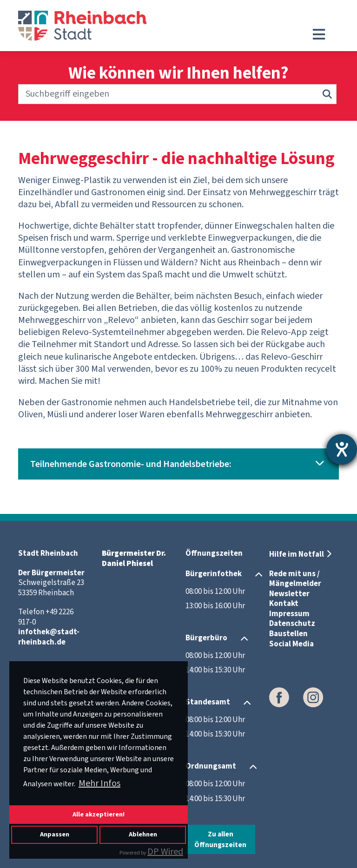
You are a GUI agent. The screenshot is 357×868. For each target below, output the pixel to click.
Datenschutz (292, 624)
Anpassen (55, 834)
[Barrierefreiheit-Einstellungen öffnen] (342, 449)
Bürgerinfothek (214, 574)
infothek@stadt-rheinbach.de (49, 637)
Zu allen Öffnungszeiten (220, 839)
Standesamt (208, 702)
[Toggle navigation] (319, 34)
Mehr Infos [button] (99, 783)
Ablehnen (143, 834)
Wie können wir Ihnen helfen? (178, 74)
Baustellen (288, 634)
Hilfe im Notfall (297, 554)
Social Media (291, 644)
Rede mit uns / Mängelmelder (295, 579)
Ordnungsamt (211, 766)
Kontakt (284, 604)
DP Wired (165, 852)
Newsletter (289, 594)
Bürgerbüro (206, 638)
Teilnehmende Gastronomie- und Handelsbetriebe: (131, 464)
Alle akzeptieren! (99, 814)
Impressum (289, 614)
